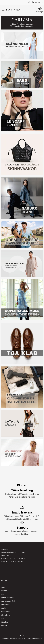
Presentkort (5, 605)
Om (3, 619)
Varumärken (6, 612)
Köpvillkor (5, 622)
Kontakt (4, 626)
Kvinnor (4, 591)
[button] (39, 10)
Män (3, 594)
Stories (4, 608)
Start (3, 587)
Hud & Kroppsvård (8, 601)
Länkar (38, 2)
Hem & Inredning (7, 598)
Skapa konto (6, 615)
